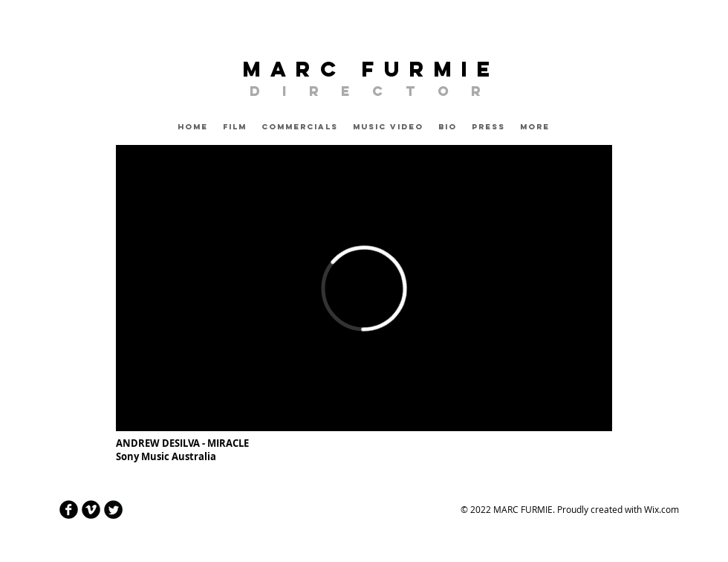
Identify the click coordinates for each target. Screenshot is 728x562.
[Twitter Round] (113, 510)
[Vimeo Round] (91, 510)
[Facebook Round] (69, 510)
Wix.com (662, 509)
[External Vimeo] (364, 288)
